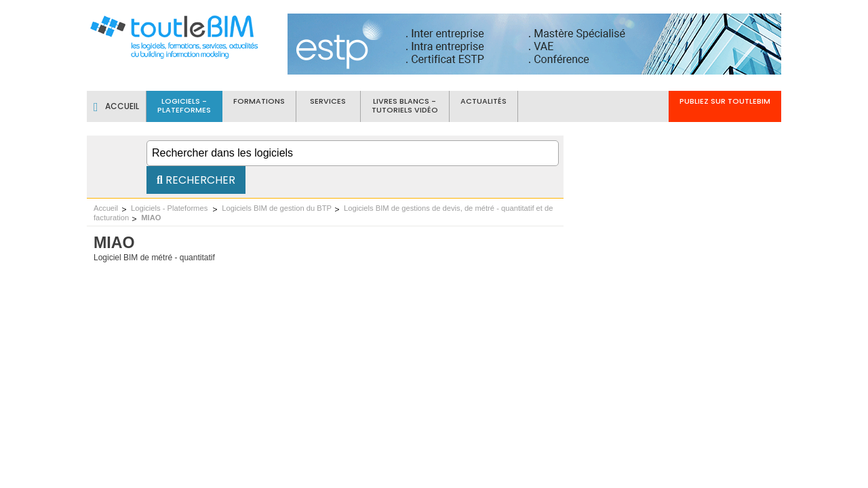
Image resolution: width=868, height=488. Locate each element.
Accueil (106, 208)
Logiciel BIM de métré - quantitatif (154, 258)
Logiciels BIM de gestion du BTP (277, 208)
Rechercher (196, 180)
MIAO (151, 218)
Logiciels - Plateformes (170, 208)
